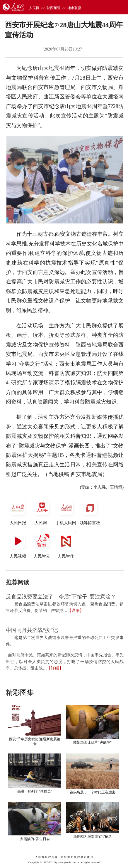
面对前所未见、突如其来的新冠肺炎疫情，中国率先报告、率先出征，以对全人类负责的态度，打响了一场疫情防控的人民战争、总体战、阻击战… (65, 662)
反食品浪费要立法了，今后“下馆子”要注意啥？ (61, 597)
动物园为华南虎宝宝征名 (93, 837)
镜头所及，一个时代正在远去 (93, 792)
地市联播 (74, 8)
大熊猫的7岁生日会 (35, 839)
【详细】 (76, 611)
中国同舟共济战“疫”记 (32, 630)
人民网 (34, 8)
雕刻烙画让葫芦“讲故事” (92, 742)
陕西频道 (54, 8)
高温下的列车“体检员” (35, 791)
